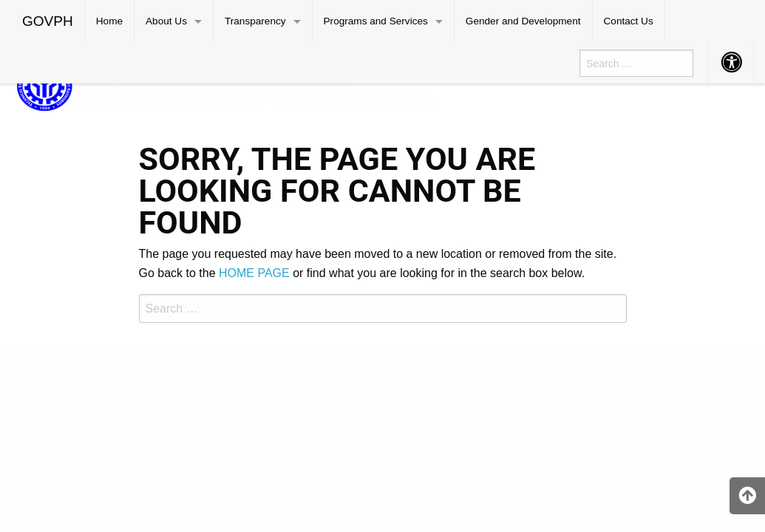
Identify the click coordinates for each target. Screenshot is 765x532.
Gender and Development (523, 21)
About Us (166, 21)
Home (109, 21)
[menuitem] (48, 21)
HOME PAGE (254, 273)
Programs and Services (376, 21)
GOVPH (48, 21)
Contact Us (629, 21)
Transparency (255, 21)
